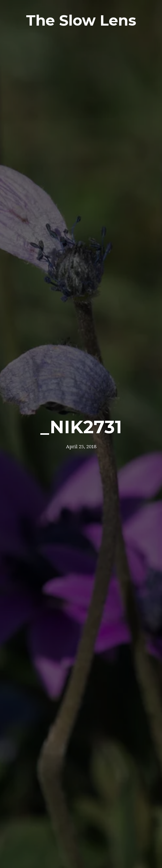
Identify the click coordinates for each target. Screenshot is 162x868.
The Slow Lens (81, 20)
